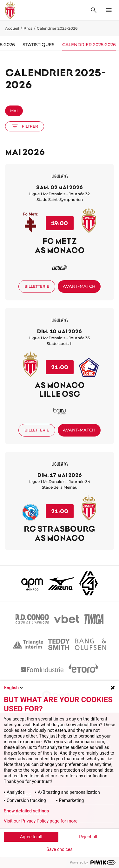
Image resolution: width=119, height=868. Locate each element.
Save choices (60, 849)
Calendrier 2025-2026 (89, 45)
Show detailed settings (26, 811)
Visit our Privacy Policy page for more (41, 821)
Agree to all (31, 837)
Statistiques (39, 45)
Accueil (12, 28)
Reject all (88, 837)
